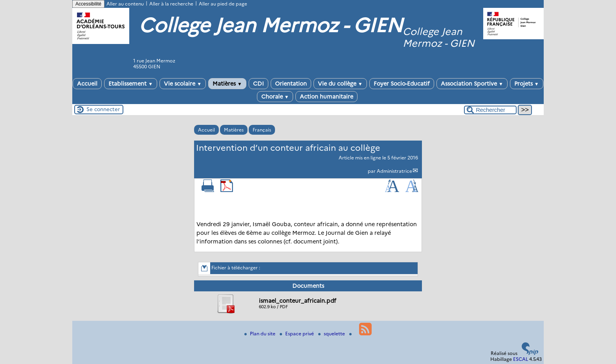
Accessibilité (88, 4)
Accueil (87, 84)
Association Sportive (472, 84)
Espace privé (297, 334)
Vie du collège (340, 84)
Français (262, 130)
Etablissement (131, 84)
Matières (227, 84)
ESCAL (521, 359)
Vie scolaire (183, 84)
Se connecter (103, 109)
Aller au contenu (125, 4)
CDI (258, 84)
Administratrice (394, 171)
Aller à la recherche (171, 4)
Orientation (291, 84)
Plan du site (260, 334)
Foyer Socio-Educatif (402, 84)
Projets (527, 84)
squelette (332, 334)
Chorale (275, 97)
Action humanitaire (326, 97)
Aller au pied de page (223, 4)
